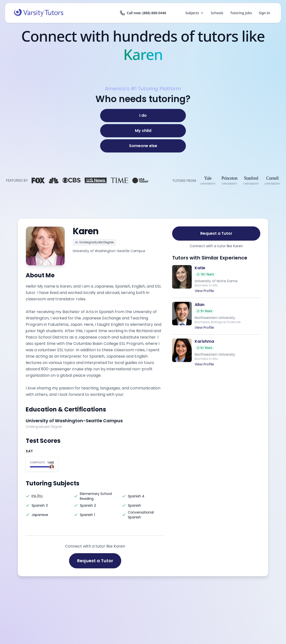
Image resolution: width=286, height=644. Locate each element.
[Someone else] (143, 146)
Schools (217, 13)
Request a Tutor (95, 561)
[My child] (143, 131)
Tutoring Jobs (241, 13)
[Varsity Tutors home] (39, 13)
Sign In (264, 13)
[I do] (143, 116)
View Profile (204, 291)
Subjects (195, 13)
